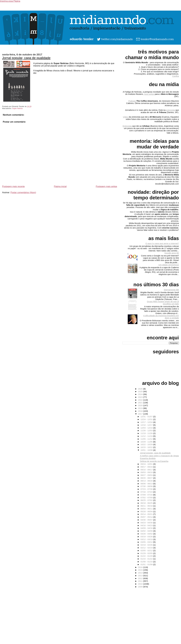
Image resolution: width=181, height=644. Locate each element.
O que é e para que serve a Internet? (162, 243)
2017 (141, 414)
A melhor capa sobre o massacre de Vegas (159, 456)
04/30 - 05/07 (147, 520)
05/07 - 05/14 (147, 517)
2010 (141, 584)
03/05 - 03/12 (147, 542)
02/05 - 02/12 (147, 550)
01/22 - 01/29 (147, 556)
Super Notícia (17, 108)
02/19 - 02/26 (147, 545)
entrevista (171, 110)
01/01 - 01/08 (147, 564)
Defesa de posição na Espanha (154, 461)
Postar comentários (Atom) (23, 192)
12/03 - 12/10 (147, 428)
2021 (141, 403)
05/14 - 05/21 (147, 514)
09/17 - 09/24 (147, 467)
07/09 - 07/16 (147, 495)
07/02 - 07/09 (147, 498)
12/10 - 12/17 (147, 425)
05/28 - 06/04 (147, 511)
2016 (141, 567)
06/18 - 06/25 (147, 503)
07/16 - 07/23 (147, 492)
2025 (141, 391)
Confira (176, 76)
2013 (141, 576)
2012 (141, 578)
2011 (141, 581)
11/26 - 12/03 (147, 430)
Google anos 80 (172, 253)
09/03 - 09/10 (147, 472)
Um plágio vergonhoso (169, 265)
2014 (141, 573)
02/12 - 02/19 (147, 548)
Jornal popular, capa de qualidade (26, 58)
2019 (141, 408)
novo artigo (149, 94)
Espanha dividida (148, 458)
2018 (141, 411)
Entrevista (127, 126)
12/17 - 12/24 (147, 422)
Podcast (132, 101)
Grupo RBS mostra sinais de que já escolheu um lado (163, 303)
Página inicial (60, 186)
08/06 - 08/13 (147, 484)
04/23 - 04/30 (147, 523)
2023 (141, 397)
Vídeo (126, 117)
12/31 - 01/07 (147, 417)
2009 (141, 587)
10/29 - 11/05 (147, 442)
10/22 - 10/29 (147, 444)
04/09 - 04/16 (147, 528)
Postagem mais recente (13, 186)
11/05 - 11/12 (147, 439)
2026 (141, 389)
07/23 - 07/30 (147, 489)
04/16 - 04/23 (147, 525)
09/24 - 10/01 (147, 464)
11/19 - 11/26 (147, 433)
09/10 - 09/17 (147, 470)
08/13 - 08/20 (147, 481)
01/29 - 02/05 (147, 553)
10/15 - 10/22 (147, 447)
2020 (141, 405)
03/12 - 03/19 (147, 539)
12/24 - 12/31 (147, 419)
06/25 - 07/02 (147, 500)
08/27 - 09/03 (147, 475)
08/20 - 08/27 (147, 478)
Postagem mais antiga (106, 186)
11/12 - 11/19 (147, 436)
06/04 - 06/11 (147, 509)
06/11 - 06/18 (147, 506)
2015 (141, 570)
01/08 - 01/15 (147, 562)
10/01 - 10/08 (147, 450)
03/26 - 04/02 (147, 534)
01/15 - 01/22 (147, 559)
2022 (141, 400)
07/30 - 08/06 (147, 486)
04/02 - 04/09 (147, 531)
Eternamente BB (171, 290)
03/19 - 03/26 (147, 537)
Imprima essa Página (10, 1)
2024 (141, 394)
